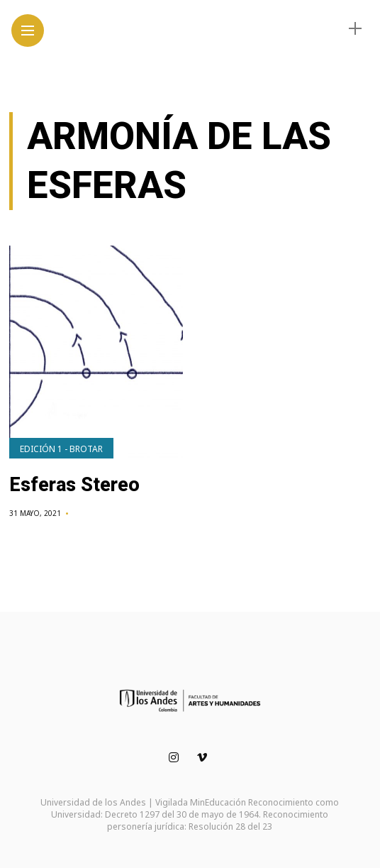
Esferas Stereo (74, 485)
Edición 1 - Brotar (61, 449)
